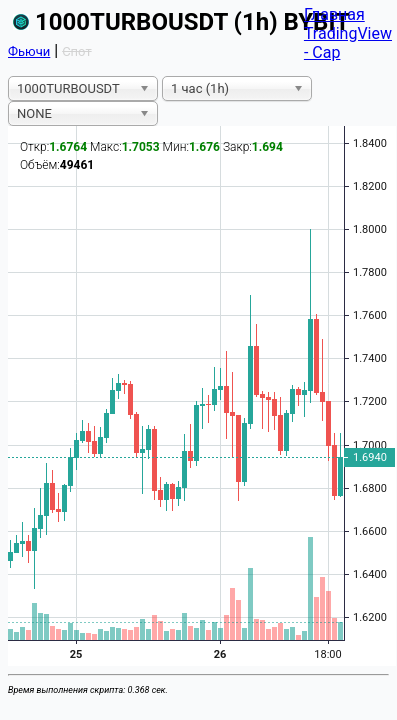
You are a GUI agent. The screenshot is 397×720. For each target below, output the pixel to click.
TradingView (348, 33)
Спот (77, 51)
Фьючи (29, 51)
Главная (334, 14)
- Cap (322, 52)
